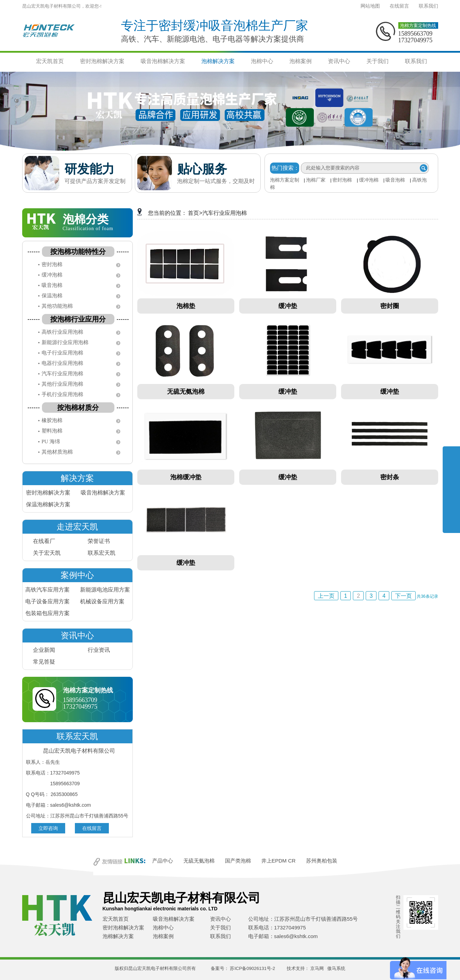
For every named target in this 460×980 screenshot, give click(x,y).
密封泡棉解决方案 (102, 61)
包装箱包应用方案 (47, 613)
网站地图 (370, 6)
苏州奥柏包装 (322, 861)
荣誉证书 (99, 541)
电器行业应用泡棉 (62, 363)
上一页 (326, 596)
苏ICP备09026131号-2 (252, 968)
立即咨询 (48, 828)
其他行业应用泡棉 (62, 384)
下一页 (403, 596)
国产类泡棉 (238, 861)
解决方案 (77, 478)
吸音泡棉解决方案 (163, 61)
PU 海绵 (51, 441)
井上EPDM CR (279, 861)
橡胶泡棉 (52, 420)
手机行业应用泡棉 (62, 394)
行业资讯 (99, 650)
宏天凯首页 (50, 61)
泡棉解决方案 (218, 61)
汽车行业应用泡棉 (62, 374)
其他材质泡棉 (57, 452)
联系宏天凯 (102, 553)
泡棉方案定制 (285, 180)
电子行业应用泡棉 (62, 353)
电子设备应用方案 (47, 601)
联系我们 (428, 6)
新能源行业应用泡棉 (65, 342)
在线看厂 (44, 541)
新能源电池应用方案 (105, 590)
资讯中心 (339, 61)
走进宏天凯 (77, 527)
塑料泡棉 (52, 431)
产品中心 (163, 861)
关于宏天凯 (47, 553)
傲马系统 (336, 968)
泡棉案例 (301, 61)
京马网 (317, 968)
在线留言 (399, 6)
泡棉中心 (262, 61)
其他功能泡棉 (57, 306)
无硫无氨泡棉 (199, 861)
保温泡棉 (52, 296)
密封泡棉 (342, 180)
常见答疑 (44, 662)
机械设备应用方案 (102, 601)
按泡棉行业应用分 (78, 319)
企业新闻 (44, 650)
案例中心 (77, 575)
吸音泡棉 (395, 180)
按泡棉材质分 (78, 408)
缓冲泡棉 (369, 180)
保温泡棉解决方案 (48, 504)
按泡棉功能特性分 (78, 252)
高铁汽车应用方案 (47, 590)
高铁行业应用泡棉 (62, 332)
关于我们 (377, 61)
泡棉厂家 (316, 180)
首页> (195, 213)
